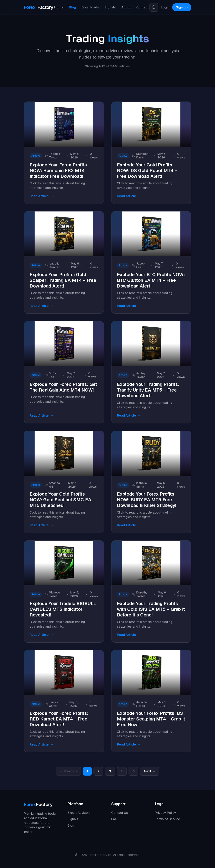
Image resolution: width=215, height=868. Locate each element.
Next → (150, 771)
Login (165, 7)
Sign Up (182, 7)
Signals (110, 7)
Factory (39, 7)
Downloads (90, 7)
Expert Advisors (79, 813)
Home (59, 7)
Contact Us (120, 813)
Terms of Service (167, 819)
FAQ (114, 819)
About (126, 7)
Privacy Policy (166, 813)
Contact (142, 7)
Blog (72, 7)
